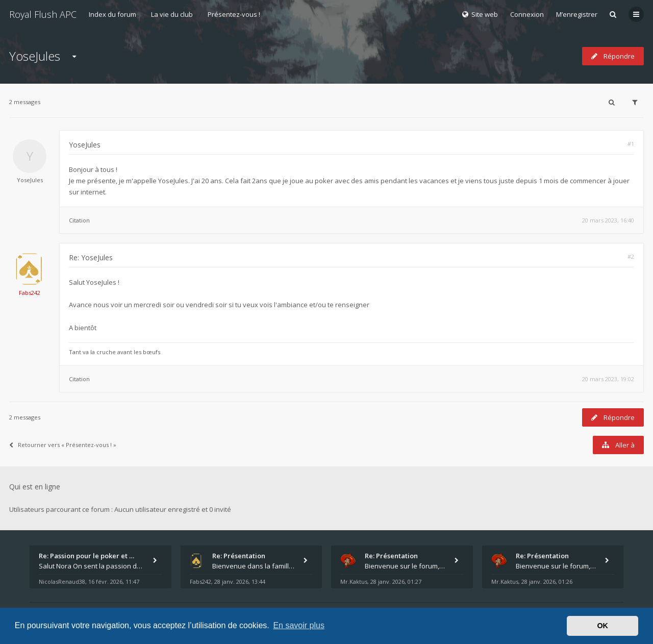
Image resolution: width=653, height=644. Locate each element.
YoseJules (35, 56)
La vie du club (172, 14)
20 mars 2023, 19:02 (608, 379)
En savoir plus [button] (299, 625)
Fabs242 (30, 293)
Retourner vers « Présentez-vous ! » (63, 445)
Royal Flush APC (43, 14)
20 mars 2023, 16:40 (608, 220)
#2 (631, 256)
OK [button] (602, 626)
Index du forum (112, 14)
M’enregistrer (577, 14)
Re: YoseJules (91, 257)
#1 (631, 144)
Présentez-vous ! (234, 14)
